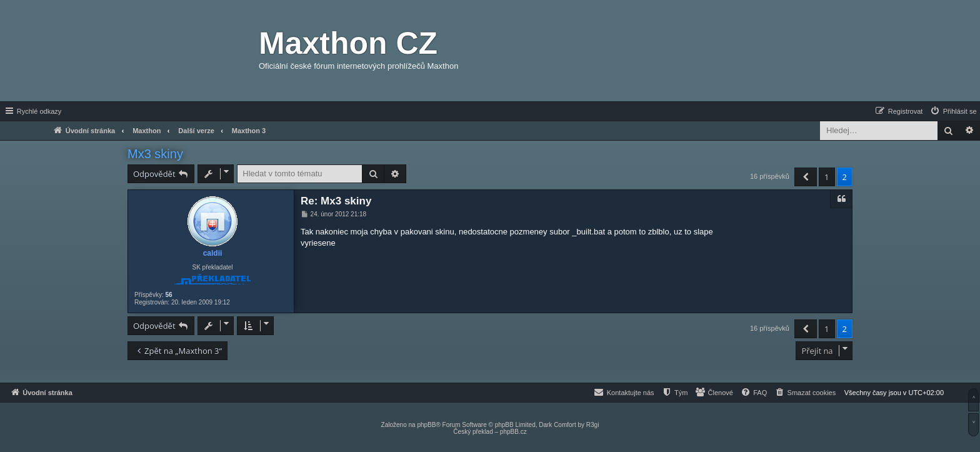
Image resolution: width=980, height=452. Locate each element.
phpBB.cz (513, 432)
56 (168, 295)
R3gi (593, 425)
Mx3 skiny (155, 154)
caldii (213, 253)
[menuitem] (953, 111)
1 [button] (827, 177)
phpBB (426, 425)
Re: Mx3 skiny (336, 201)
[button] (806, 177)
